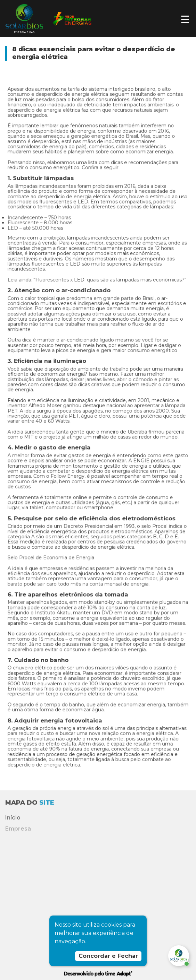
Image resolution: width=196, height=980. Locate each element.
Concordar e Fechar (108, 956)
